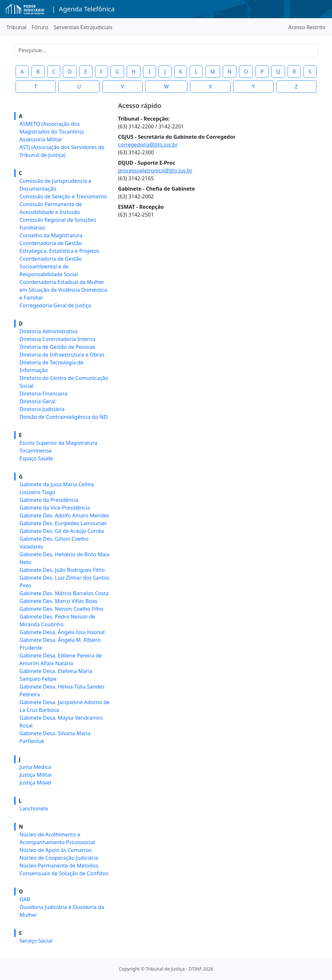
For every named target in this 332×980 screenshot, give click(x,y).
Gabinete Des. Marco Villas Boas (58, 601)
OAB (25, 899)
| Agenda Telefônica (83, 9)
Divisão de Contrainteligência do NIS (64, 417)
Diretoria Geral (37, 401)
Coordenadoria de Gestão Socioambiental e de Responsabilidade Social (51, 266)
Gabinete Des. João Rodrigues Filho (62, 570)
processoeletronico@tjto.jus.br (155, 171)
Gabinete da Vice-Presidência (55, 508)
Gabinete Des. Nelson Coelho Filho (61, 609)
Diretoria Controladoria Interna (57, 339)
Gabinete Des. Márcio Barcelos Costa (64, 593)
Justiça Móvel (35, 783)
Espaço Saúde (36, 458)
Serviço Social (36, 941)
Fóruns (40, 27)
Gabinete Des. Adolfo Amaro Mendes (64, 515)
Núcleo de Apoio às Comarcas (56, 850)
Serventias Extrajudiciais (83, 27)
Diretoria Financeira (43, 394)
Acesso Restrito (307, 27)
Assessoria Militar (41, 139)
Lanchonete (34, 809)
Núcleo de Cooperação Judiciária (59, 858)
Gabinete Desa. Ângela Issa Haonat (62, 632)
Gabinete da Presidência (49, 500)
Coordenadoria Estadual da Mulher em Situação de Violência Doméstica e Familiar (63, 290)
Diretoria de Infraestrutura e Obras (62, 355)
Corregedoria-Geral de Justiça (55, 305)
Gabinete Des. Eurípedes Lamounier (63, 523)
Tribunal (17, 27)
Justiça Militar (36, 775)
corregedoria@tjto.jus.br (148, 145)
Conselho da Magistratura (51, 235)
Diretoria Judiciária (42, 409)
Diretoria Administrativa (48, 331)
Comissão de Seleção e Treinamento (63, 196)
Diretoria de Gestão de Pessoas (57, 347)
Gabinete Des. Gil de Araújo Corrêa (62, 531)
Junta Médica (35, 767)
